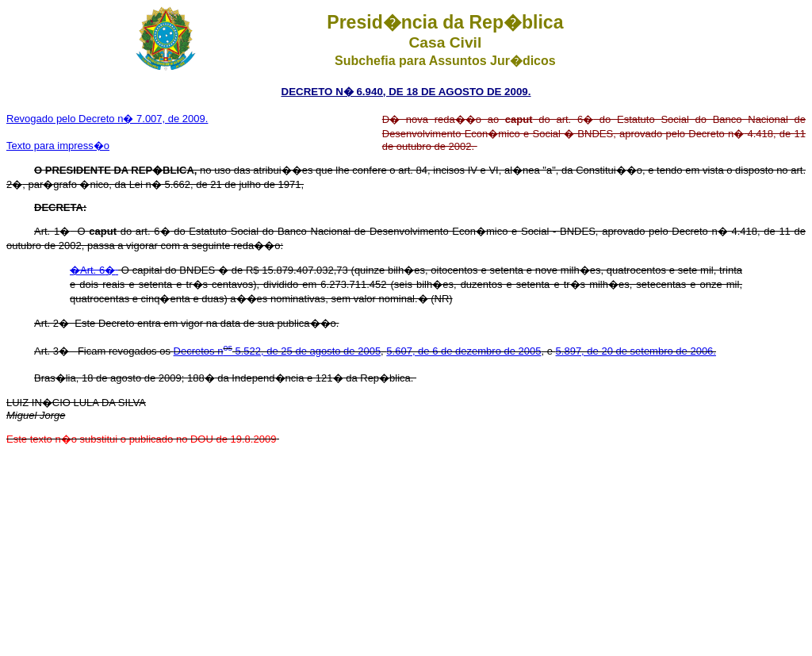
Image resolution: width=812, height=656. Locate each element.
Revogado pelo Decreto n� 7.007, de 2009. (107, 119)
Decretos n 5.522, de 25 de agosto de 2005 (278, 351)
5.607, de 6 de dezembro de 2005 (463, 351)
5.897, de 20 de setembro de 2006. (636, 351)
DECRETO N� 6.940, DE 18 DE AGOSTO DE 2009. (406, 92)
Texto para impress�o (58, 146)
